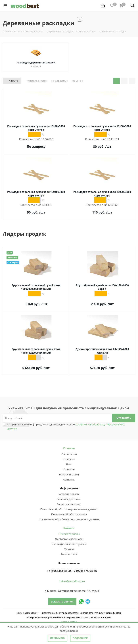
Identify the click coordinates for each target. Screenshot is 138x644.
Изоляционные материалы (69, 544)
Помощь (69, 469)
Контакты (69, 479)
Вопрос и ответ (69, 474)
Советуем (13, 262)
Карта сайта (69, 622)
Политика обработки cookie (69, 514)
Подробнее (80, 638)
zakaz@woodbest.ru (72, 581)
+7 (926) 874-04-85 (85, 571)
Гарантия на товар (69, 504)
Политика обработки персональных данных (69, 509)
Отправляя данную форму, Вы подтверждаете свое (66, 426)
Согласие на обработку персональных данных (69, 519)
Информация (69, 488)
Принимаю (57, 638)
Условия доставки (69, 499)
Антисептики (69, 554)
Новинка (12, 257)
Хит (10, 253)
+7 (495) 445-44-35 (59, 571)
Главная (69, 448)
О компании (69, 454)
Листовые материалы (69, 539)
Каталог (69, 528)
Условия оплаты (69, 494)
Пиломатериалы (69, 534)
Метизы (69, 549)
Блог (69, 464)
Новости (69, 459)
